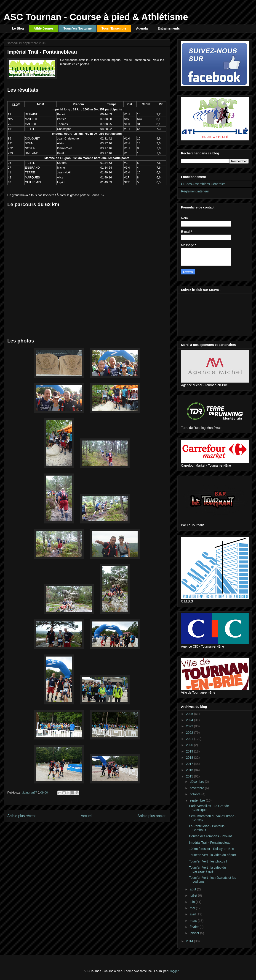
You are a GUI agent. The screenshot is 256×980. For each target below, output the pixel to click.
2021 (190, 739)
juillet (194, 895)
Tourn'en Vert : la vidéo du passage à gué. (207, 869)
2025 (190, 714)
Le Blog (18, 28)
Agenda (142, 28)
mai (193, 908)
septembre (198, 800)
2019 (190, 751)
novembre (197, 788)
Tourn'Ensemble (114, 28)
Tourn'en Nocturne (77, 28)
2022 (190, 733)
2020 (190, 745)
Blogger (173, 971)
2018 (190, 758)
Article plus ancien (152, 816)
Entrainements (169, 28)
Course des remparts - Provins (211, 836)
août (193, 889)
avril (193, 914)
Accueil (87, 816)
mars (194, 921)
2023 (190, 726)
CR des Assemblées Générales (203, 184)
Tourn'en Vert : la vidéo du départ (212, 855)
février (195, 927)
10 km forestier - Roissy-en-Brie (212, 849)
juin (193, 902)
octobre (196, 794)
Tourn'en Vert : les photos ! (208, 861)
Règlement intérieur (195, 191)
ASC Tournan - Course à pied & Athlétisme (96, 17)
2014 (190, 941)
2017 (190, 764)
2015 (190, 776)
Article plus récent (21, 816)
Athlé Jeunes (44, 28)
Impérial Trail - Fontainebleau (210, 843)
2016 (190, 770)
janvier (195, 933)
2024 (190, 720)
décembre (197, 782)
